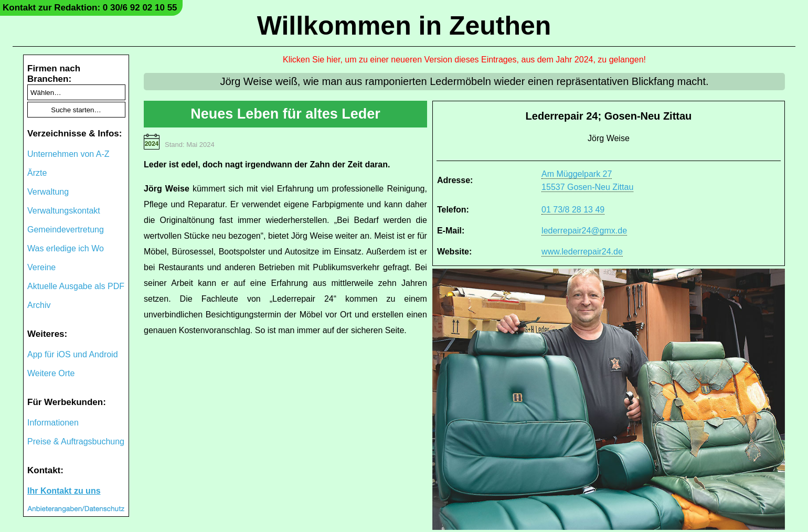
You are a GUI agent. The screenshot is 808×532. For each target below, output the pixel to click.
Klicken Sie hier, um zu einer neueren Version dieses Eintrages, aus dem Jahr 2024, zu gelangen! (464, 60)
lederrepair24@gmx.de (584, 231)
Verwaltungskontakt (64, 211)
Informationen (53, 423)
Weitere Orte (51, 373)
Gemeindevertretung (66, 230)
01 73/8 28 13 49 (573, 210)
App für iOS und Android (73, 354)
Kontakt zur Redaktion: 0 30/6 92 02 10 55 (90, 8)
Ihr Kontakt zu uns (64, 491)
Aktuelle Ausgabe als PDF (76, 286)
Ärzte (37, 173)
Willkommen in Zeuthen (404, 26)
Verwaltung (48, 192)
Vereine (41, 267)
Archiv (39, 305)
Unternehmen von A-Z (68, 154)
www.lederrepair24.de (582, 252)
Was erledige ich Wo (66, 248)
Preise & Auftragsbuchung (76, 441)
